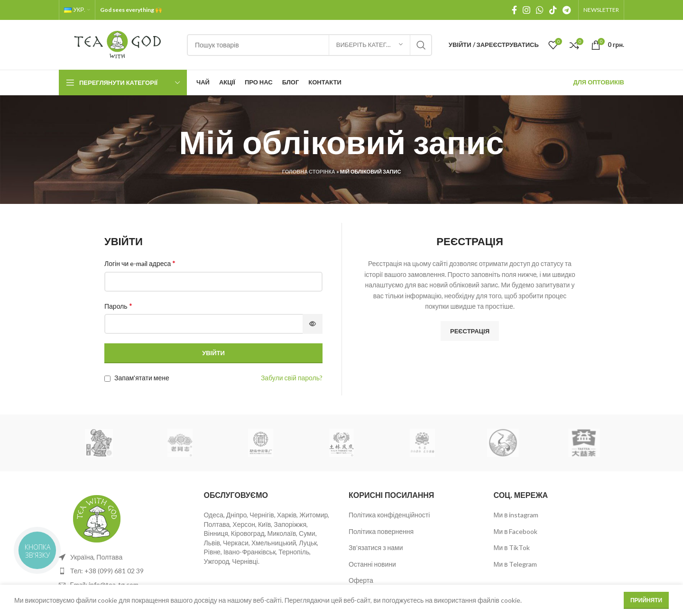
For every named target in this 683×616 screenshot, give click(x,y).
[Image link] (97, 518)
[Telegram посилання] (567, 10)
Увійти (213, 353)
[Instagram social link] (526, 10)
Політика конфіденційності (389, 515)
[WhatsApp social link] (540, 10)
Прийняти (646, 606)
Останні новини (372, 564)
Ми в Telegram (516, 564)
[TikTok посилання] (553, 10)
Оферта (361, 580)
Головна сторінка (309, 171)
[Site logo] (118, 44)
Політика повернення (381, 531)
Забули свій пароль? (292, 378)
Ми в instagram (516, 515)
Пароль (118, 306)
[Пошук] (309, 45)
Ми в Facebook (516, 531)
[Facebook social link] (514, 10)
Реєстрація (470, 331)
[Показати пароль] (313, 324)
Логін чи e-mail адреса (140, 263)
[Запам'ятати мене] (107, 379)
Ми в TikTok (512, 547)
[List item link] (124, 571)
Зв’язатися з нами (376, 547)
